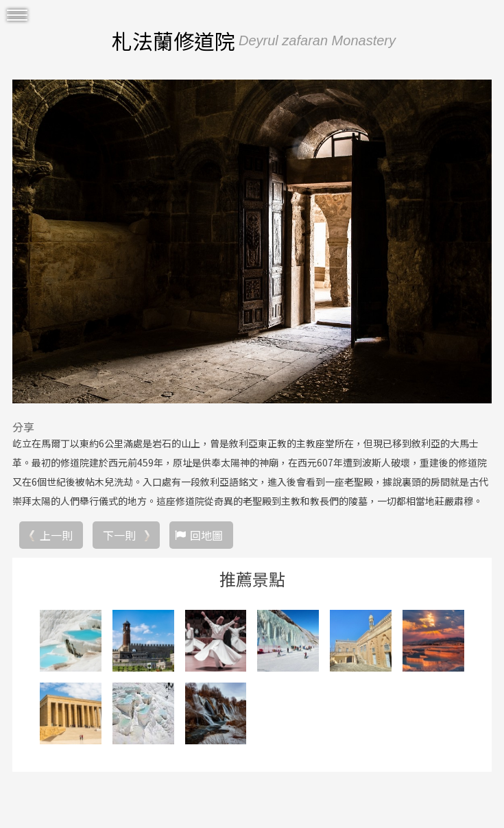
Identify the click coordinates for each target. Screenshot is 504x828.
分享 (23, 427)
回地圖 (206, 535)
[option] (252, 241)
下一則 (119, 535)
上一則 (56, 535)
